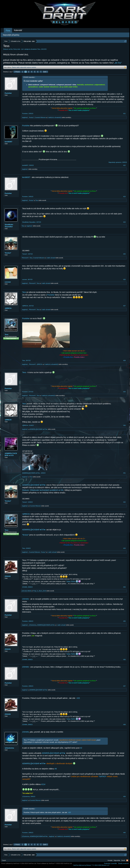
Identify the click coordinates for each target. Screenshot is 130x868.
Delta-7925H (71, 582)
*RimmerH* (25, 258)
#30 (124, 425)
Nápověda (117, 860)
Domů (123, 860)
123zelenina (33, 625)
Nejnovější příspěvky (11, 35)
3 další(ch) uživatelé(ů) (64, 836)
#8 (56, 769)
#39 (124, 797)
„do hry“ (118, 63)
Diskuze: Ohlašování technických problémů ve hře (43, 490)
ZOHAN (8, 576)
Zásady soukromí (123, 863)
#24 (124, 222)
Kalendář (18, 30)
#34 (124, 587)
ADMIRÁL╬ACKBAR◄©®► (38, 429)
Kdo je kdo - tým (19, 49)
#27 (124, 306)
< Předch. (17, 72)
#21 (124, 114)
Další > (45, 72)
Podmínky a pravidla (110, 863)
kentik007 (8, 142)
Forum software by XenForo (19, 863)
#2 (81, 748)
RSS (127, 860)
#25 (124, 254)
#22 (124, 165)
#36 (124, 660)
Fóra (8, 31)
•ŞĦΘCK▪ (8, 308)
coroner (8, 282)
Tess (39, 49)
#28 (124, 360)
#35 (124, 621)
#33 (124, 548)
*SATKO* (102, 776)
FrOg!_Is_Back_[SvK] (39, 591)
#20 (78, 698)
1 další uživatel (51, 258)
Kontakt (110, 860)
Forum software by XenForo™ (54, 863)
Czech (4, 860)
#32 (124, 502)
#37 (124, 686)
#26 (124, 279)
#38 (124, 725)
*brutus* (31, 117)
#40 (124, 833)
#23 (124, 197)
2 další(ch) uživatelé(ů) (54, 117)
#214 (43, 784)
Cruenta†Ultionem (40, 117)
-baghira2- (25, 117)
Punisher (8, 93)
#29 (124, 392)
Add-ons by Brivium (91, 865)
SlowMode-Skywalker (9, 226)
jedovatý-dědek (26, 591)
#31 (124, 473)
